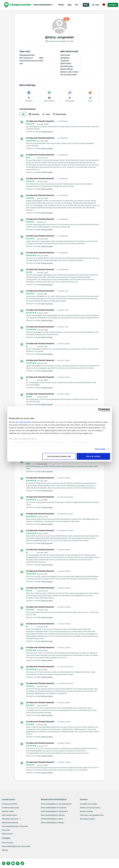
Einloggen (113, 5)
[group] (59, 114)
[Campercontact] (18, 5)
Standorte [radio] (34, 114)
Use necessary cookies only (59, 456)
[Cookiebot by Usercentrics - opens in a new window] (100, 410)
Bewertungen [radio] (60, 114)
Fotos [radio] (46, 114)
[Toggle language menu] (104, 5)
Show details (100, 449)
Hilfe (96, 5)
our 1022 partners (24, 422)
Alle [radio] (23, 114)
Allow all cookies (93, 456)
